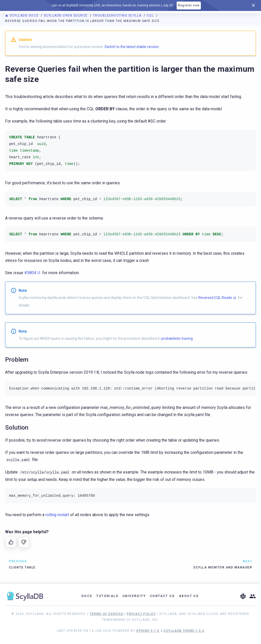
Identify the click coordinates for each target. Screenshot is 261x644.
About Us (189, 596)
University (134, 596)
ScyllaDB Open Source (66, 16)
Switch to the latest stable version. (132, 47)
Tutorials (107, 596)
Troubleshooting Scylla (118, 16)
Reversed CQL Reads (215, 298)
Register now (189, 5)
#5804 (30, 273)
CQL (151, 16)
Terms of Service (107, 614)
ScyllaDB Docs (22, 16)
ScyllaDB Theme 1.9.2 (184, 631)
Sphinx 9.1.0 (148, 631)
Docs (87, 596)
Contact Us (162, 596)
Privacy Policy (141, 614)
